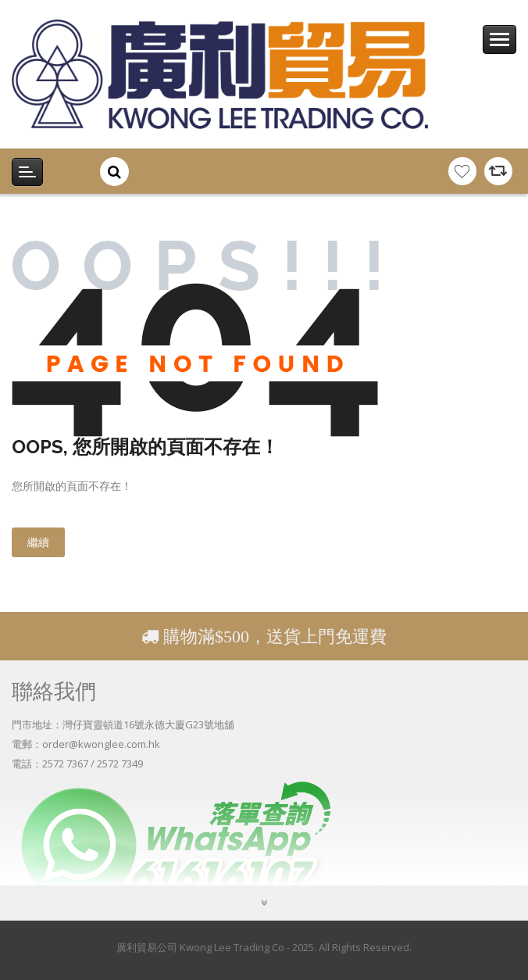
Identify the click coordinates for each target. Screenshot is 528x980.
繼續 (38, 542)
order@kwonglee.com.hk (101, 744)
